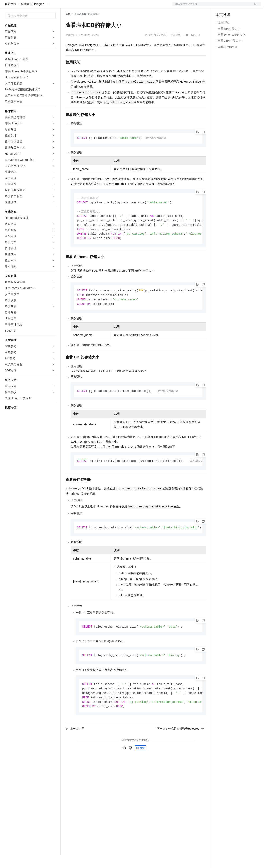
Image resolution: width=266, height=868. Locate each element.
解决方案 (65, 6)
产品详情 (176, 48)
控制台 (230, 6)
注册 (240, 6)
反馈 (140, 766)
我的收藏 (196, 48)
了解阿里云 (133, 6)
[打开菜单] (6, 6)
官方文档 (11, 17)
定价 (87, 6)
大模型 (41, 6)
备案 (220, 6)
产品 (53, 6)
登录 (254, 6)
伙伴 (110, 6)
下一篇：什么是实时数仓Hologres (180, 747)
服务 (119, 6)
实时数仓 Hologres (32, 17)
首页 (68, 27)
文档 (212, 6)
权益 (78, 6)
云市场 (99, 6)
